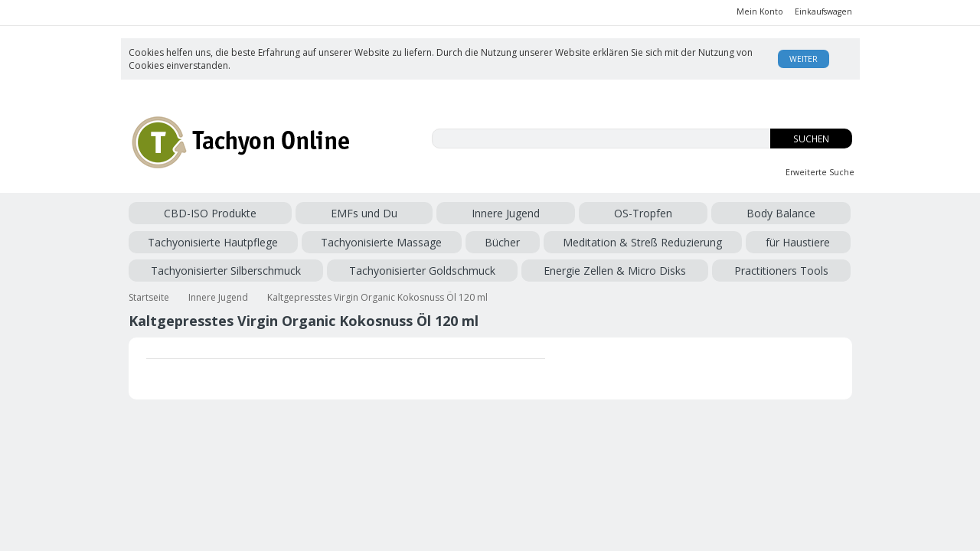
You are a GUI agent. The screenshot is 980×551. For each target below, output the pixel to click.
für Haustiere (323, 239)
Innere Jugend (329, 213)
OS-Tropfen (396, 213)
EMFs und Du (258, 213)
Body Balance (462, 213)
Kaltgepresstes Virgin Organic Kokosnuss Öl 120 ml (377, 290)
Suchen (811, 139)
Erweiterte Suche (820, 172)
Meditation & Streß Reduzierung (208, 239)
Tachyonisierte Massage (695, 213)
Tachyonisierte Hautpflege (566, 213)
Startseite (149, 290)
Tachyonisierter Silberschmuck (434, 239)
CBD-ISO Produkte (175, 213)
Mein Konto (760, 11)
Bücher (777, 213)
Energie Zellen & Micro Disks (733, 239)
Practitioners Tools (176, 265)
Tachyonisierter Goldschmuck (586, 239)
